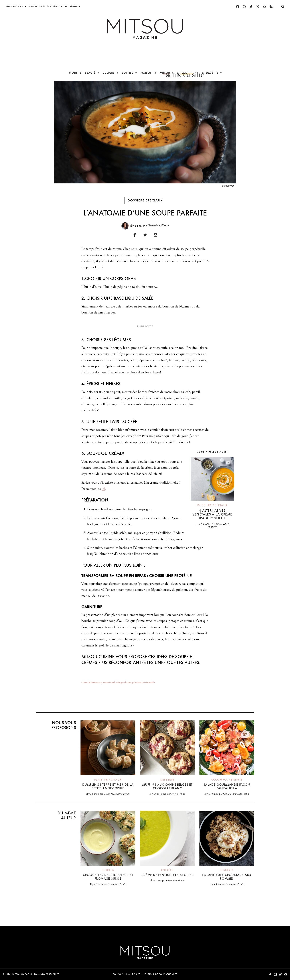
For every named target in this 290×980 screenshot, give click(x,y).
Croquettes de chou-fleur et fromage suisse (108, 877)
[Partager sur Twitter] (145, 235)
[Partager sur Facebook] (135, 235)
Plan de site (133, 974)
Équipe (33, 6)
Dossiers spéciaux (145, 200)
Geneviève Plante (158, 226)
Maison (147, 73)
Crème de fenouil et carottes (167, 875)
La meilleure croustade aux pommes (227, 877)
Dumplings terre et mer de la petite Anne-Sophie (108, 786)
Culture (109, 73)
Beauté (90, 73)
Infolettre (61, 6)
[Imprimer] (155, 235)
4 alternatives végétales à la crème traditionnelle (212, 514)
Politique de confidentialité (160, 974)
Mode (73, 73)
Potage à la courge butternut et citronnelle (136, 682)
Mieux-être (210, 73)
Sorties (128, 73)
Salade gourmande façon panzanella (227, 786)
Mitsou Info (14, 6)
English (75, 6)
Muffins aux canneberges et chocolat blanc (167, 786)
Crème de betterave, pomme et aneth (98, 682)
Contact (45, 6)
